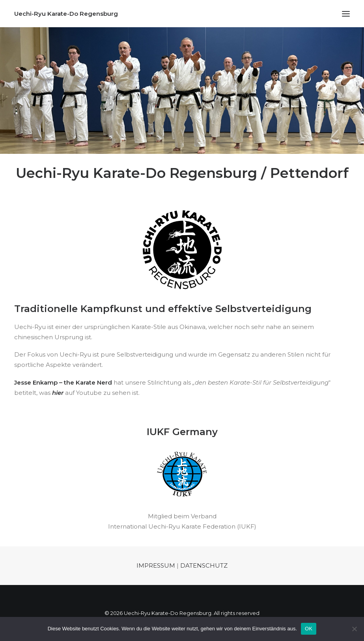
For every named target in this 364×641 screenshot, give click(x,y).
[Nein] (354, 629)
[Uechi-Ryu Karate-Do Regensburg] (66, 14)
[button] (346, 14)
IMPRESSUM (156, 565)
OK (309, 629)
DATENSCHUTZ (204, 565)
